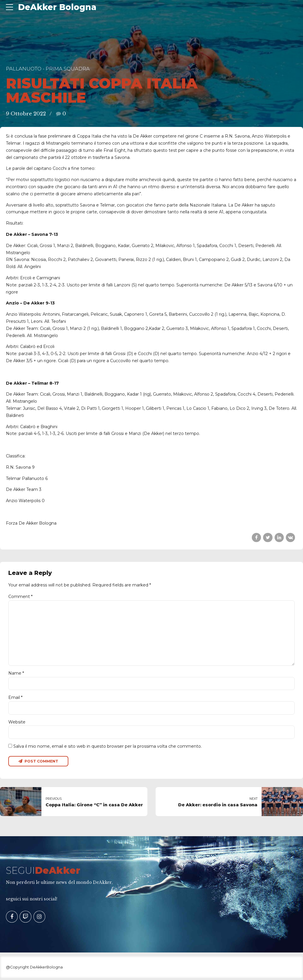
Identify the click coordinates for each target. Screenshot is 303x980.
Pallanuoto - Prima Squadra (48, 69)
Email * (15, 699)
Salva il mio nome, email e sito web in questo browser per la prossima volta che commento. (108, 748)
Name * (16, 675)
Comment (20, 597)
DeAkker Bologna (57, 7)
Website (17, 723)
